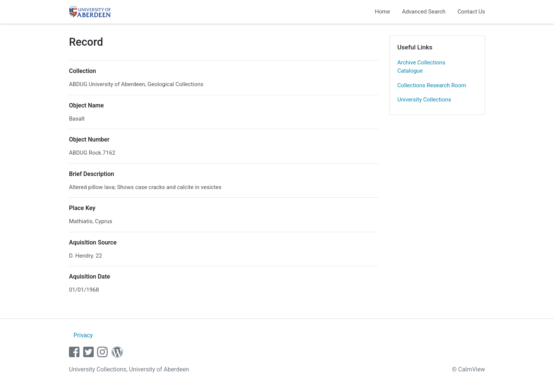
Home (382, 12)
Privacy (83, 335)
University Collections (424, 100)
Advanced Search (424, 12)
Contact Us (471, 12)
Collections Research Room (432, 85)
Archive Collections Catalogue (421, 67)
